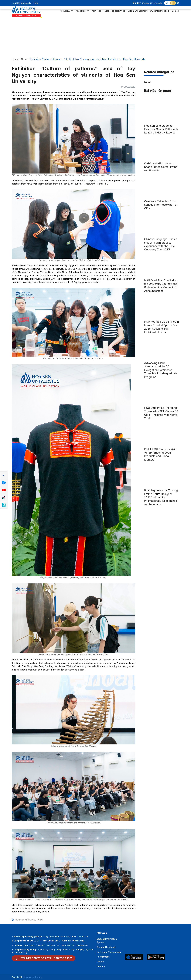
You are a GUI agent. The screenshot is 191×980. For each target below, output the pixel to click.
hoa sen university (26, 920)
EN (173, 3)
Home (15, 59)
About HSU (66, 13)
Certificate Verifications (109, 952)
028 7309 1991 (63, 958)
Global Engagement (138, 13)
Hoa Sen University (33, 977)
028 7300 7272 (41, 958)
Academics (82, 13)
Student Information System (147, 3)
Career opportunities (115, 13)
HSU (40, 920)
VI (167, 3)
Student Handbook (159, 13)
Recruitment (103, 957)
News (24, 59)
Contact (176, 13)
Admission (97, 13)
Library (100, 962)
